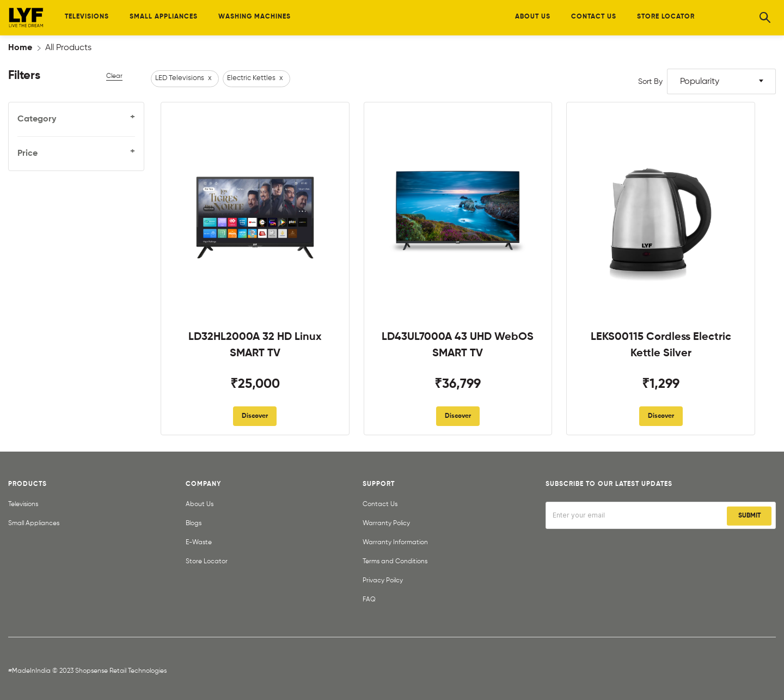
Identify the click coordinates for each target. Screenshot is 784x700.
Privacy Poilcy (383, 581)
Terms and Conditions (395, 562)
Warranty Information (395, 543)
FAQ (369, 600)
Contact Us (380, 504)
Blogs (194, 524)
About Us (200, 504)
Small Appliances (34, 524)
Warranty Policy (386, 524)
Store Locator (207, 562)
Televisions (23, 504)
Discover (255, 416)
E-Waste (199, 543)
